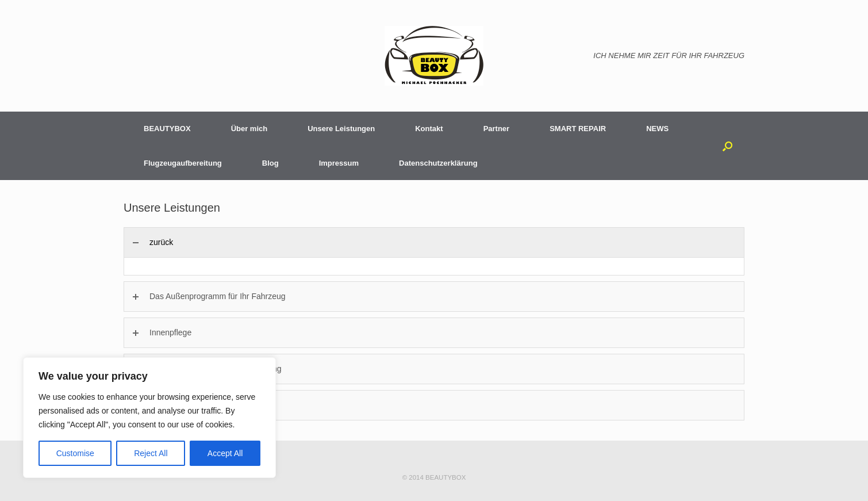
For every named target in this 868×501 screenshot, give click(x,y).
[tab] (434, 242)
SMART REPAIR (578, 129)
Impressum (339, 163)
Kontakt (429, 129)
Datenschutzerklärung (438, 163)
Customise (75, 453)
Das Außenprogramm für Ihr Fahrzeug (218, 296)
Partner (497, 129)
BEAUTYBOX (167, 129)
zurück (161, 242)
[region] (149, 418)
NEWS (657, 129)
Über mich (249, 129)
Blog (270, 163)
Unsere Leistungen (341, 129)
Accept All (225, 453)
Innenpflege (170, 332)
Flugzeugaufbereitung (183, 163)
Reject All (151, 453)
